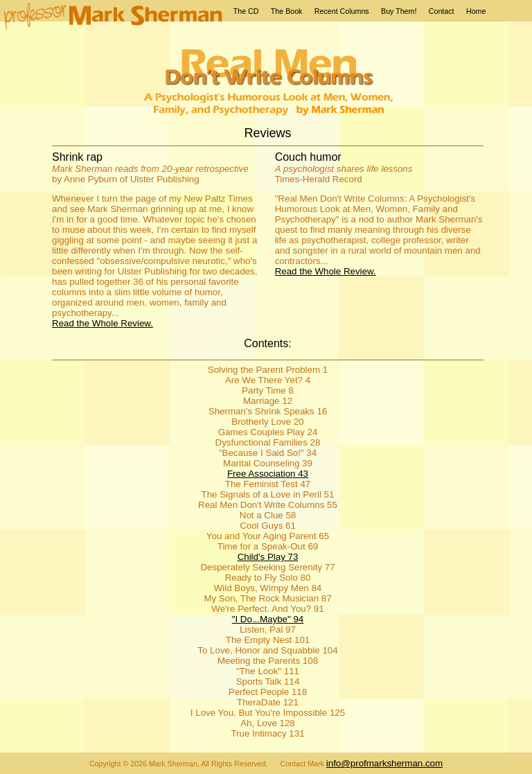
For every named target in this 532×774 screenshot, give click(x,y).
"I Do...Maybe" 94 (268, 619)
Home (476, 11)
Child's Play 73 (268, 557)
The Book (287, 11)
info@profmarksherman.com (384, 763)
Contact (442, 11)
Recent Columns (342, 11)
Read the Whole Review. (103, 323)
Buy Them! (399, 11)
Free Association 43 (268, 474)
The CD (246, 11)
